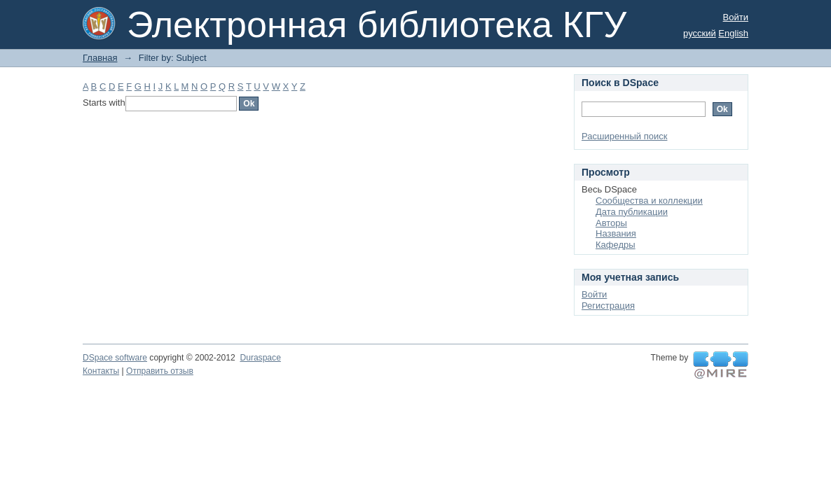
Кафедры (616, 245)
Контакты (101, 371)
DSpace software (115, 358)
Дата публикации (632, 212)
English (733, 33)
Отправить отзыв (160, 371)
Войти (736, 17)
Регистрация (608, 306)
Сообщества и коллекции (649, 201)
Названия (616, 233)
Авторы (611, 223)
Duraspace (260, 358)
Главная (100, 58)
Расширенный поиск (624, 136)
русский (700, 33)
